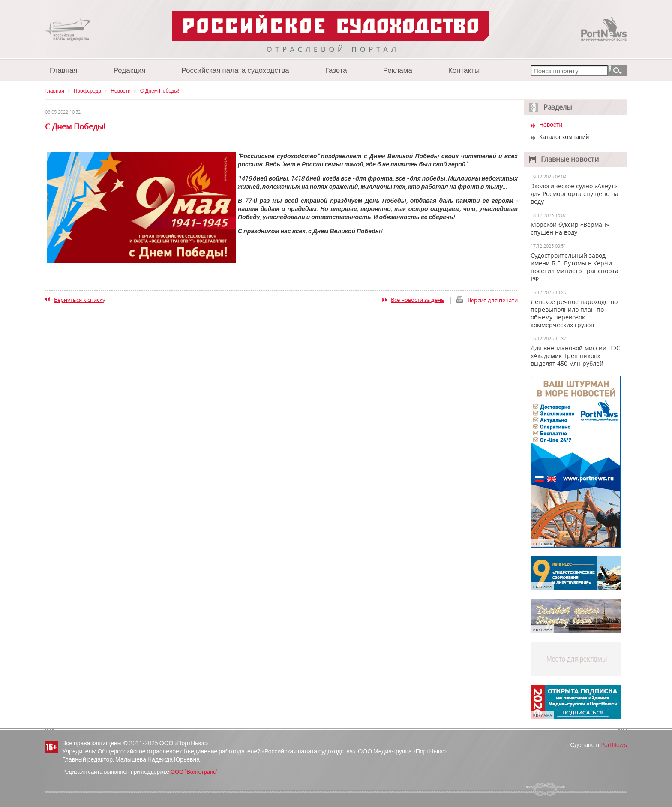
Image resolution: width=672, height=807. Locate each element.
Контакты (464, 70)
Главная (64, 70)
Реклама (398, 70)
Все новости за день (418, 300)
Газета (336, 70)
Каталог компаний (564, 137)
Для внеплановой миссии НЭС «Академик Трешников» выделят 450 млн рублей (575, 356)
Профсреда (88, 90)
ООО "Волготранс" (194, 771)
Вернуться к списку (80, 300)
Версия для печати (493, 300)
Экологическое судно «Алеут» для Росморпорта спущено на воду (574, 194)
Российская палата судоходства (235, 70)
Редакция (130, 70)
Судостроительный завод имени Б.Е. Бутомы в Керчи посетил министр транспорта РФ (574, 267)
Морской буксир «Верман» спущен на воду (570, 229)
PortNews (614, 745)
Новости (120, 90)
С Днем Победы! (160, 90)
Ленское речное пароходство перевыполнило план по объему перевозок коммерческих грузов (574, 313)
